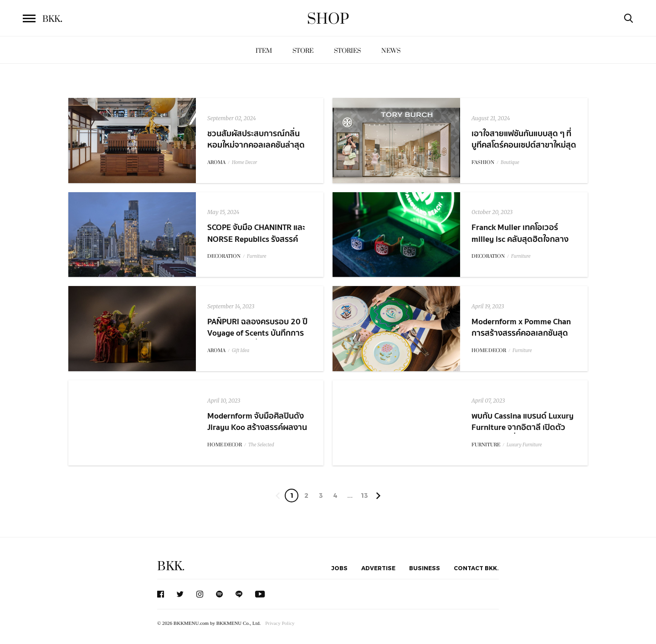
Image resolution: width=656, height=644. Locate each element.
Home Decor (244, 162)
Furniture (257, 256)
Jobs (339, 568)
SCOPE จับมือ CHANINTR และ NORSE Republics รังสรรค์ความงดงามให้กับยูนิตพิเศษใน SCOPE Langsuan (258, 245)
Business (425, 568)
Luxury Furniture (524, 445)
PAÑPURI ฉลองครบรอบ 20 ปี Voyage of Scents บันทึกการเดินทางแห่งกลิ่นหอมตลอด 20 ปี (259, 339)
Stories (347, 51)
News (391, 51)
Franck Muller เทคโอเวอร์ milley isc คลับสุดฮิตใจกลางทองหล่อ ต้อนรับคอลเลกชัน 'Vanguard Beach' (520, 245)
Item (264, 51)
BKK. (171, 566)
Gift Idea (241, 350)
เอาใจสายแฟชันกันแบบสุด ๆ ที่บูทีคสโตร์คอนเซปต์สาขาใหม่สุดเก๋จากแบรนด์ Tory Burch (524, 145)
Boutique (510, 162)
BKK (52, 19)
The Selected (261, 445)
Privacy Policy (280, 623)
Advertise (378, 568)
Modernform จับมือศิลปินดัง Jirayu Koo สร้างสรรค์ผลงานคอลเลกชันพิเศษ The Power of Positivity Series (259, 433)
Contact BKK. (476, 568)
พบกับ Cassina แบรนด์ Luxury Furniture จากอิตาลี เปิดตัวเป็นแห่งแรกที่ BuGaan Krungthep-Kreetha (523, 433)
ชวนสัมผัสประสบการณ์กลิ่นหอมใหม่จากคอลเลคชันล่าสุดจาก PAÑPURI (256, 145)
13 (364, 495)
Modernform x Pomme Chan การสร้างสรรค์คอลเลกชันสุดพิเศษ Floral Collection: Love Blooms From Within (521, 339)
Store (303, 51)
